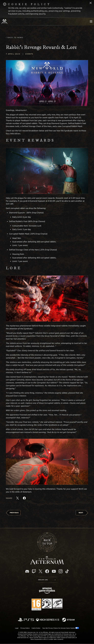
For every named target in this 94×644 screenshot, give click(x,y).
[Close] (91, 3)
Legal (17, 628)
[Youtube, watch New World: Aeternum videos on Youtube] (54, 571)
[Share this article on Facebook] (24, 498)
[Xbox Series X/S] (48, 620)
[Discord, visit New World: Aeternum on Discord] (27, 571)
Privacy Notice (25, 628)
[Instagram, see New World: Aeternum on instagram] (61, 571)
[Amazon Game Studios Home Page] (47, 591)
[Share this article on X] (18, 498)
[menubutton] (91, 22)
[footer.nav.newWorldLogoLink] (47, 564)
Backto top (47, 542)
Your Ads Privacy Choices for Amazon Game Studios (61, 628)
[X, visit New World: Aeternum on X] (41, 571)
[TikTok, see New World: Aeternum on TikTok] (67, 571)
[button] (47, 83)
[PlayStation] (26, 620)
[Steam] (69, 620)
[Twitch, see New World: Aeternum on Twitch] (34, 571)
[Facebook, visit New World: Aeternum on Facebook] (47, 571)
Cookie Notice (36, 628)
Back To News (15, 37)
